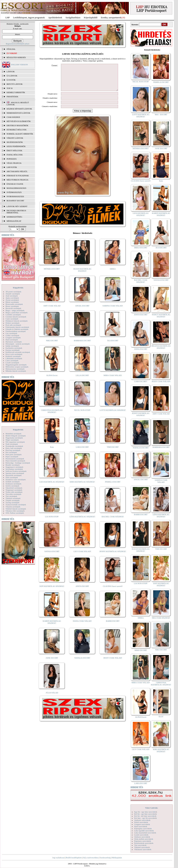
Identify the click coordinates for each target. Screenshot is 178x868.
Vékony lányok (15, 138)
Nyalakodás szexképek (14, 446)
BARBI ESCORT (113, 626)
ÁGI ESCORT (113, 346)
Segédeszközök (15, 142)
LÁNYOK (11, 72)
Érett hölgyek (14, 150)
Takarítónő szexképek (14, 488)
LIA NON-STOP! (52, 522)
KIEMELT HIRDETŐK (16, 92)
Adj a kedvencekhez (91, 858)
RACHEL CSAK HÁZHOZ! (113, 522)
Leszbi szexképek (12, 363)
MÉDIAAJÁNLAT (14, 221)
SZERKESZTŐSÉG (14, 217)
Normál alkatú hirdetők (20, 134)
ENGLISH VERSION (19, 65)
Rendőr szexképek (13, 465)
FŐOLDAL (11, 49)
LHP (8, 17)
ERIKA (113, 274)
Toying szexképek (13, 502)
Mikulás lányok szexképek (16, 371)
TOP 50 (10, 88)
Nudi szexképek (12, 444)
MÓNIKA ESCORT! (52, 274)
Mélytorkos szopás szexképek (17, 367)
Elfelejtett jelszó (23, 44)
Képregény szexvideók (143, 829)
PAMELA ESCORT (113, 487)
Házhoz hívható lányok (19, 109)
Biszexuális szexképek (14, 304)
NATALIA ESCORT (82, 663)
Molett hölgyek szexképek (16, 436)
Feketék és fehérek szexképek (17, 329)
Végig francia (14, 163)
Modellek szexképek (13, 434)
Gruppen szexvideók (142, 824)
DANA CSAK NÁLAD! (82, 626)
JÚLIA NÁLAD (52, 698)
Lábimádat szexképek (14, 358)
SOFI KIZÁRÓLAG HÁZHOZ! (52, 591)
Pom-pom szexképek (14, 454)
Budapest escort (15, 201)
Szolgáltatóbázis (73, 17)
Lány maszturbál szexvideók (145, 833)
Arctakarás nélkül (17, 171)
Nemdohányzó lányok (18, 113)
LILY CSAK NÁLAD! (82, 557)
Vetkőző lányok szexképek (16, 509)
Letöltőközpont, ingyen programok (29, 17)
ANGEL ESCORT (82, 311)
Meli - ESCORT (161, 114)
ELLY (161, 716)
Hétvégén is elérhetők (19, 121)
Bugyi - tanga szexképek (15, 310)
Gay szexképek (11, 333)
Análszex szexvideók (142, 820)
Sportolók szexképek (14, 475)
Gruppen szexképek (13, 338)
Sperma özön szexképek (15, 473)
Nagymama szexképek (14, 438)
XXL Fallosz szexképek (15, 513)
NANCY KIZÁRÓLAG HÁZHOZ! (161, 316)
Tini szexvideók (140, 845)
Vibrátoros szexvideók (143, 849)
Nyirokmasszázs (15, 196)
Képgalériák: (18, 288)
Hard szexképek (12, 340)
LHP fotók (12, 167)
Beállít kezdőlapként (74, 858)
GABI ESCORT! (141, 381)
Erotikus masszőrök (17, 125)
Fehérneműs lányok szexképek (17, 327)
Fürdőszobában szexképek (16, 331)
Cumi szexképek (12, 319)
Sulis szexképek (12, 477)
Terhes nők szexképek (14, 492)
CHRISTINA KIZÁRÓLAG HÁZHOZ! (52, 416)
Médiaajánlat (117, 858)
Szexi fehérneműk (16, 146)
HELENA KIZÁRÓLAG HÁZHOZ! (161, 347)
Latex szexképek (12, 360)
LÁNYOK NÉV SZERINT (17, 206)
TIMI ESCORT (113, 452)
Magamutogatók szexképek (16, 365)
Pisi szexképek (11, 452)
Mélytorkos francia (17, 180)
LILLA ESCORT (82, 381)
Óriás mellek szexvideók (144, 839)
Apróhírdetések (55, 17)
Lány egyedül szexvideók (144, 831)
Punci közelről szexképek (15, 461)
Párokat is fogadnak (18, 176)
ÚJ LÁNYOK (12, 76)
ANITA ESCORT (82, 591)
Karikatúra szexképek (14, 348)
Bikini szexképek (12, 302)
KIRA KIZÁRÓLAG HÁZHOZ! (82, 487)
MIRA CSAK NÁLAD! (113, 381)
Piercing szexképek (13, 450)
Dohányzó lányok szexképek (17, 321)
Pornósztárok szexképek (15, 459)
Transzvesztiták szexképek (16, 505)
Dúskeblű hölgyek (17, 130)
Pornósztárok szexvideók (144, 843)
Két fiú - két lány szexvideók (145, 816)
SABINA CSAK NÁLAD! (113, 311)
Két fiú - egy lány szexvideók (145, 814)
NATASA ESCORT (52, 557)
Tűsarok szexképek (13, 507)
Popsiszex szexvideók (143, 841)
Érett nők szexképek (13, 325)
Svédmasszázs (14, 192)
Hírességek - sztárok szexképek (18, 344)
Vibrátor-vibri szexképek (15, 511)
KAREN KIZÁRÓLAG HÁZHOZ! (52, 627)
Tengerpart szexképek (14, 490)
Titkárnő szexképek (13, 498)
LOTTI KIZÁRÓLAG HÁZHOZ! (113, 415)
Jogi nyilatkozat (58, 858)
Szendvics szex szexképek (16, 479)
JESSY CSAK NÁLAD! (113, 663)
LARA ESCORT (82, 452)
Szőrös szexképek (12, 486)
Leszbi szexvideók (141, 835)
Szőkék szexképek (13, 482)
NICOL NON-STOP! (82, 415)
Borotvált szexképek (13, 308)
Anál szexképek (12, 296)
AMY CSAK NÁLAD (52, 311)
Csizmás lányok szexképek (16, 317)
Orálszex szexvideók (142, 837)
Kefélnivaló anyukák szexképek (18, 352)
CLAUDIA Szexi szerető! (113, 591)
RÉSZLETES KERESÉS (16, 57)
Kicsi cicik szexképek (14, 354)
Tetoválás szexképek (13, 494)
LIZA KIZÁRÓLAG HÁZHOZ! (52, 487)
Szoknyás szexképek (13, 484)
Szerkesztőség (105, 858)
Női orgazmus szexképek (15, 442)
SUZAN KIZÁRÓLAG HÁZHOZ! (82, 275)
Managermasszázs (16, 188)
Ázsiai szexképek (12, 300)
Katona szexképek (13, 350)
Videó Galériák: (151, 808)
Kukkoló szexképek (13, 356)
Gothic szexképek (12, 335)
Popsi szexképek (12, 457)
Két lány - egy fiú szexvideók (145, 818)
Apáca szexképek (12, 298)
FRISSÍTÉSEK (12, 97)
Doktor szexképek (13, 323)
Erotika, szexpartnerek (111, 17)
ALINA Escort (52, 381)
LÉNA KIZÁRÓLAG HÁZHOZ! (82, 522)
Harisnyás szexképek (14, 342)
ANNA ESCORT (141, 349)
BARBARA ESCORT (82, 346)
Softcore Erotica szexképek (16, 471)
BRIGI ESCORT (141, 248)
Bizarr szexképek (12, 306)
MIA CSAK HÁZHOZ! (161, 618)
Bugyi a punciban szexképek (17, 312)
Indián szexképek (12, 346)
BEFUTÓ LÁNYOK (15, 84)
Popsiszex (12, 159)
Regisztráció (11, 44)
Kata (52, 452)
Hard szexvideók (141, 826)
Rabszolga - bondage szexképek (18, 463)
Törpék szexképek (13, 500)
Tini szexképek (11, 496)
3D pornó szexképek (13, 292)
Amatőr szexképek (13, 294)
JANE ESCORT (52, 663)
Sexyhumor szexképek (14, 469)
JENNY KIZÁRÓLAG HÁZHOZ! (113, 557)
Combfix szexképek (13, 315)
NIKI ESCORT (52, 346)
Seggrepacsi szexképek (14, 467)
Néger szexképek (12, 440)
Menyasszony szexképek (15, 369)
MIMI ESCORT (141, 650)
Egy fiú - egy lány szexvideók (146, 812)
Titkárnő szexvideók (142, 847)
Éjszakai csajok (15, 184)
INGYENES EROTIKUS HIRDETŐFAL (16, 212)
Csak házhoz (13, 117)
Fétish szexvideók (141, 822)
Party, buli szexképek (14, 448)
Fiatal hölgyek (15, 155)
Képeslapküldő (91, 17)
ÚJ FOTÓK (11, 80)
